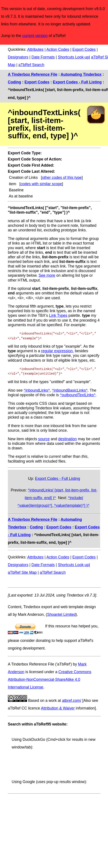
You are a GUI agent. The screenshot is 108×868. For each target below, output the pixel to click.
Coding (15, 82)
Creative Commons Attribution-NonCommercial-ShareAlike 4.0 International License (50, 680)
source (44, 439)
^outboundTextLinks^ (78, 395)
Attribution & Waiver (58, 708)
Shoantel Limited (61, 614)
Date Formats (43, 57)
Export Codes (84, 49)
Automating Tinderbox (81, 74)
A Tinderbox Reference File (33, 74)
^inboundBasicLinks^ (70, 390)
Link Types (58, 315)
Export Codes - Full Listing (77, 82)
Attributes (35, 49)
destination (68, 439)
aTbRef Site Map (22, 572)
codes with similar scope (41, 184)
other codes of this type (62, 178)
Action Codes (58, 49)
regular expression (57, 351)
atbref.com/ (72, 701)
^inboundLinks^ (37, 390)
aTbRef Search (31, 65)
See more (47, 275)
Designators (18, 57)
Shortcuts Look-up (73, 57)
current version (35, 36)
